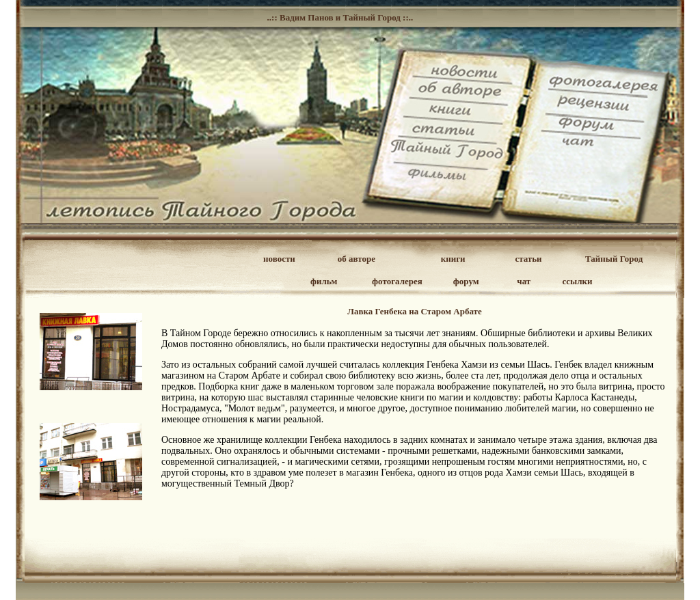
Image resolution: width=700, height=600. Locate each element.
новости (279, 259)
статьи (528, 259)
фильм (324, 281)
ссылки (578, 281)
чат (524, 281)
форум (466, 281)
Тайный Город (614, 259)
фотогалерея (397, 281)
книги (453, 259)
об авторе (356, 259)
